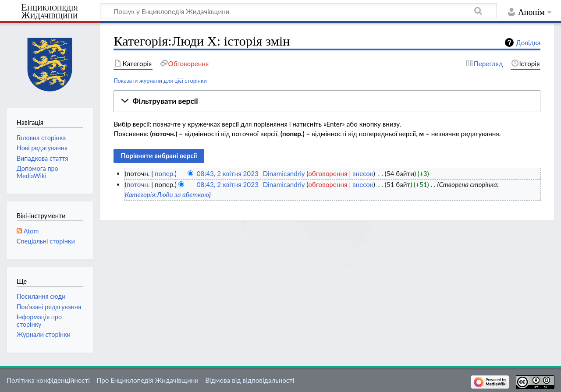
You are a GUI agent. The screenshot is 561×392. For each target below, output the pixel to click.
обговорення (328, 173)
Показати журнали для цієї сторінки (160, 81)
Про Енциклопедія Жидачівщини (147, 380)
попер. (165, 173)
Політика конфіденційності (48, 380)
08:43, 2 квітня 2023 (228, 173)
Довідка (528, 42)
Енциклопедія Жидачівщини (50, 11)
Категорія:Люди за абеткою (167, 194)
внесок (363, 173)
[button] (327, 101)
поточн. (138, 184)
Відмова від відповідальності (250, 380)
